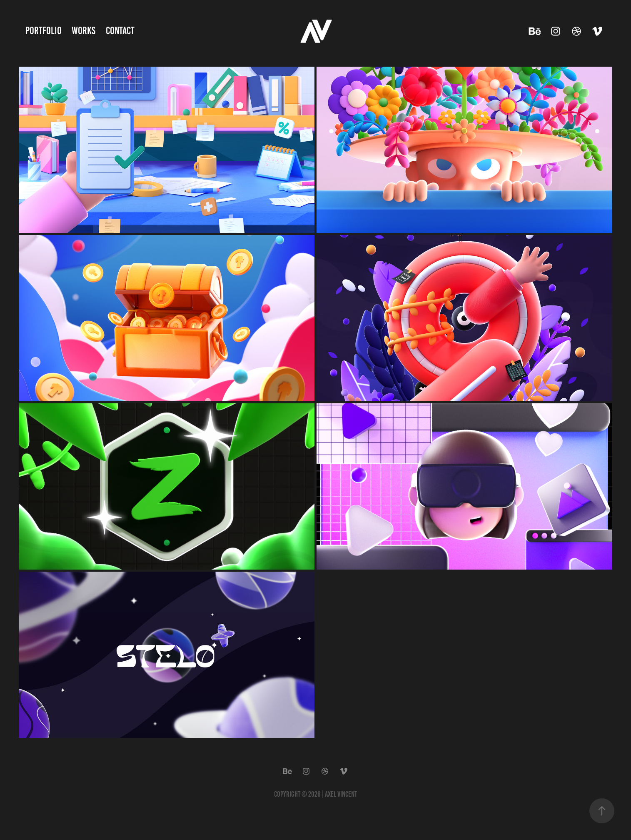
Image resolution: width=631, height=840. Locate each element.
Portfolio (44, 31)
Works (84, 31)
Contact (120, 31)
